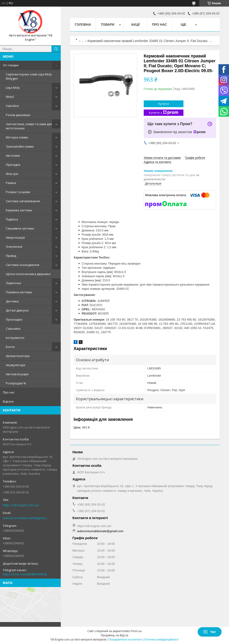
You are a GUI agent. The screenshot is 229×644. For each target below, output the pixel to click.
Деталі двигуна (17, 310)
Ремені (11, 183)
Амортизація (15, 237)
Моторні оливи (17, 137)
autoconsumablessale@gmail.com (27, 518)
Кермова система (19, 210)
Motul (10, 97)
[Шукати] (56, 49)
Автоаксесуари (17, 374)
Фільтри (12, 174)
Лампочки (13, 283)
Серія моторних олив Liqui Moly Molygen (29, 76)
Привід (11, 256)
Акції (135, 25)
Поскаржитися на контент (125, 640)
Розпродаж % (16, 383)
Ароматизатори (18, 356)
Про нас (9, 392)
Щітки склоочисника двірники (28, 274)
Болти (10, 347)
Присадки (13, 165)
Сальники (13, 329)
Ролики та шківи (18, 192)
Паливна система (19, 292)
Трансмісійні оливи (20, 146)
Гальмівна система (20, 228)
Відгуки (8, 401)
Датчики (12, 301)
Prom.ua (136, 631)
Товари (107, 25)
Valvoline (12, 106)
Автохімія (13, 156)
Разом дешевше (18, 115)
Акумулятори (16, 365)
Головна (83, 25)
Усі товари (11, 65)
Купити (164, 104)
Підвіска (12, 219)
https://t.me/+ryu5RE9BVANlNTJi (25, 574)
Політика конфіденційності (161, 640)
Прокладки (14, 319)
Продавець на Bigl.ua (114, 635)
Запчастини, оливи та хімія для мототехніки (29, 126)
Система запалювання (23, 201)
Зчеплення (14, 247)
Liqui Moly (13, 88)
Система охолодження (23, 265)
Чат (210, 632)
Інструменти (15, 338)
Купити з (164, 113)
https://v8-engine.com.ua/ (21, 505)
